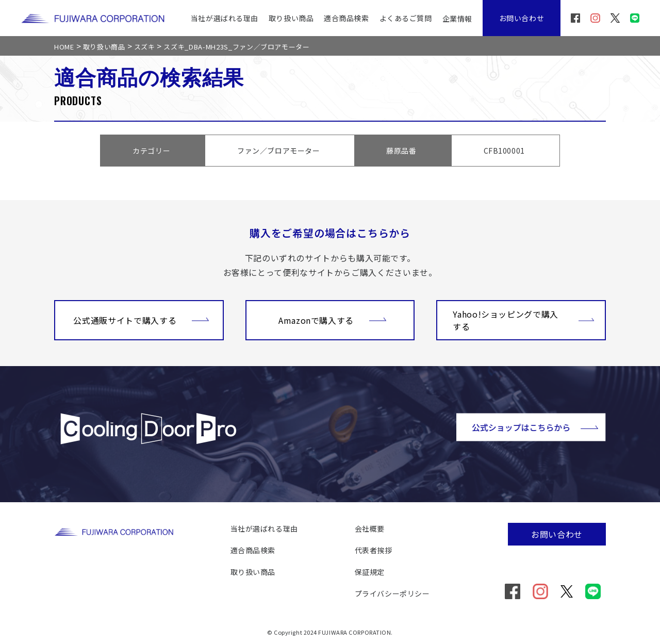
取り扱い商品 (291, 18)
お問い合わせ (522, 18)
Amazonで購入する (333, 319)
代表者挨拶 (374, 550)
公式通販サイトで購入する (141, 319)
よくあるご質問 (406, 18)
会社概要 (370, 529)
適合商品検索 (346, 18)
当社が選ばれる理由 (225, 18)
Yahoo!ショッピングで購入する (524, 320)
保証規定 (370, 572)
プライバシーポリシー (392, 593)
